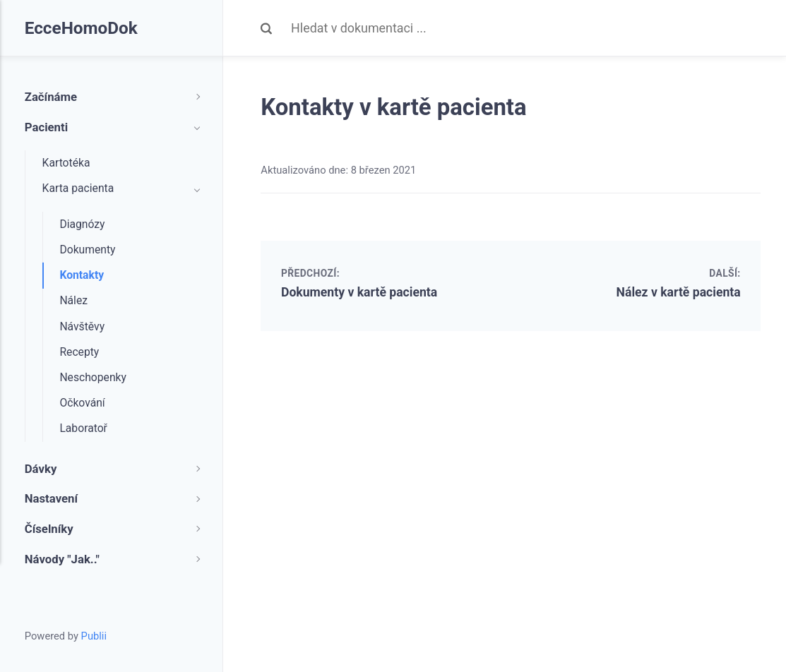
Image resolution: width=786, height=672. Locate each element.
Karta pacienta (78, 188)
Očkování (82, 403)
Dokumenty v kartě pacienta (360, 292)
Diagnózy (82, 224)
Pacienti (46, 127)
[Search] (526, 28)
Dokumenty (87, 250)
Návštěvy (82, 326)
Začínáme (51, 97)
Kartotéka (66, 163)
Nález (73, 300)
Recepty (79, 352)
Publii (94, 636)
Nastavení (51, 498)
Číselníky (49, 529)
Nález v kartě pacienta (678, 292)
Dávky (41, 469)
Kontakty (82, 275)
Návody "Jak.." (62, 559)
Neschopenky (93, 377)
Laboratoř (83, 428)
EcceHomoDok (82, 28)
